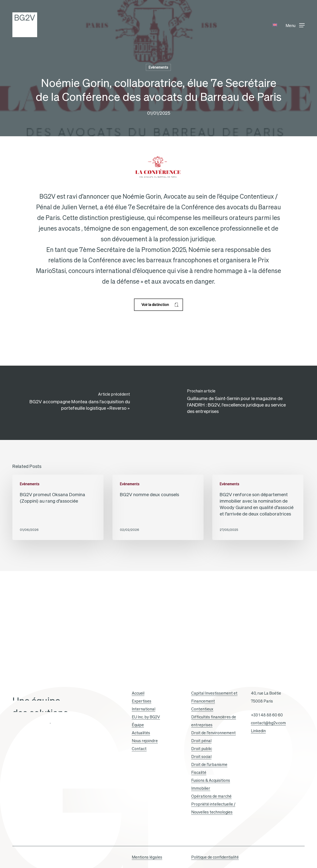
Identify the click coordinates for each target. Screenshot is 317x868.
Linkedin (258, 731)
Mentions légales (147, 857)
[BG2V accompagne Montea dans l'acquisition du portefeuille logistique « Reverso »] (79, 403)
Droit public (202, 749)
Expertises (142, 701)
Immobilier (201, 788)
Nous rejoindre (145, 741)
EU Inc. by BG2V (146, 717)
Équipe (138, 725)
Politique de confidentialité (215, 857)
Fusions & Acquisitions (211, 780)
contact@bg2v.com (268, 723)
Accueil (138, 693)
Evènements (158, 67)
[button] (295, 25)
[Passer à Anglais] (275, 25)
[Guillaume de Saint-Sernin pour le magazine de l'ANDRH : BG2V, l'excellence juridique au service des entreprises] (238, 403)
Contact (139, 749)
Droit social (201, 757)
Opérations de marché (211, 796)
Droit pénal (201, 741)
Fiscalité (199, 772)
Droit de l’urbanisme (209, 764)
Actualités (141, 733)
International (144, 709)
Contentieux (202, 709)
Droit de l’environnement (213, 733)
